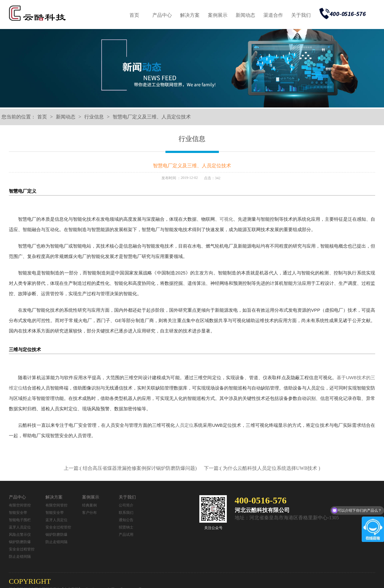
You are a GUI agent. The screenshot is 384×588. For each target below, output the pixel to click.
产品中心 (162, 15)
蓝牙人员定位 (20, 527)
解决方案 (190, 15)
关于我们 (301, 15)
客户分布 (89, 513)
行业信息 (94, 117)
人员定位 (185, 425)
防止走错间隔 (20, 557)
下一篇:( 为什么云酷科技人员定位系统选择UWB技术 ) (262, 468)
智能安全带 (18, 513)
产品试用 (126, 535)
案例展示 (218, 15)
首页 (134, 15)
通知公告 (126, 520)
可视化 (226, 219)
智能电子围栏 (20, 520)
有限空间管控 (20, 505)
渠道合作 (273, 15)
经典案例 (89, 505)
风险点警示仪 (20, 535)
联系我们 (126, 513)
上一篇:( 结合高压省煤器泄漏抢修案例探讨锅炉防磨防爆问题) (131, 468)
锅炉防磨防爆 (20, 542)
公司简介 (126, 505)
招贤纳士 (126, 527)
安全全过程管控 (22, 549)
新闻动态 (245, 15)
